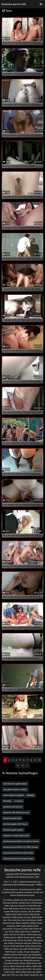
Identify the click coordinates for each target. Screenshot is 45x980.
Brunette (7, 801)
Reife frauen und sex (21, 917)
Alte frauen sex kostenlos (29, 955)
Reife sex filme (17, 946)
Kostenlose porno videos (31, 889)
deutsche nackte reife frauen (16, 836)
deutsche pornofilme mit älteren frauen (21, 841)
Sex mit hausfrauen (33, 900)
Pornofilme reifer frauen (15, 963)
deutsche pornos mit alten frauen (18, 859)
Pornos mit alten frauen (30, 909)
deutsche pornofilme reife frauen (18, 853)
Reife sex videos (11, 949)
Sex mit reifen (34, 911)
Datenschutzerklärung (30, 882)
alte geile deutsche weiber (15, 789)
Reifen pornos (10, 937)
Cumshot (18, 801)
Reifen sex (19, 900)
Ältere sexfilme (22, 923)
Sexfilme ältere (10, 955)
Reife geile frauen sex (12, 958)
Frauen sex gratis (31, 952)
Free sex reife (17, 975)
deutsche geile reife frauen (15, 824)
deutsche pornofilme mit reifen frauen (21, 847)
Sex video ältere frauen (30, 949)
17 (23, 766)
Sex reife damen (29, 920)
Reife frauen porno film (21, 969)
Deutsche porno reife (14, 4)
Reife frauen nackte (14, 952)
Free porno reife (21, 929)
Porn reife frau (14, 920)
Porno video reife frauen (20, 932)
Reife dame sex (34, 935)
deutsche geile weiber (13, 830)
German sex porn (18, 906)
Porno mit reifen (25, 940)
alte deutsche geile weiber (15, 784)
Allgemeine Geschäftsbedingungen (19, 885)
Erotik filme (32, 906)
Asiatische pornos (31, 960)
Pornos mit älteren (18, 935)
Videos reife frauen (14, 914)
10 (39, 760)
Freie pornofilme (10, 903)
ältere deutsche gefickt (14, 795)
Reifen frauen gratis (27, 937)
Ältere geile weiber (25, 926)
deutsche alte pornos (13, 807)
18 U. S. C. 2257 (11, 882)
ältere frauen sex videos (21, 966)
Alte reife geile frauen (32, 958)
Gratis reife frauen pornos (16, 911)
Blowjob (31, 795)
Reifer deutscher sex (33, 975)
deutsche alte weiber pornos (16, 812)
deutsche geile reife (12, 818)
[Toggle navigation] (41, 4)
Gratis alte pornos (33, 946)
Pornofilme (8, 900)
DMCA (39, 885)
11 (18, 766)
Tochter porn (24, 903)
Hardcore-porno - (11, 889)
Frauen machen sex (14, 960)
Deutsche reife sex (23, 943)
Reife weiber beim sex (25, 972)
